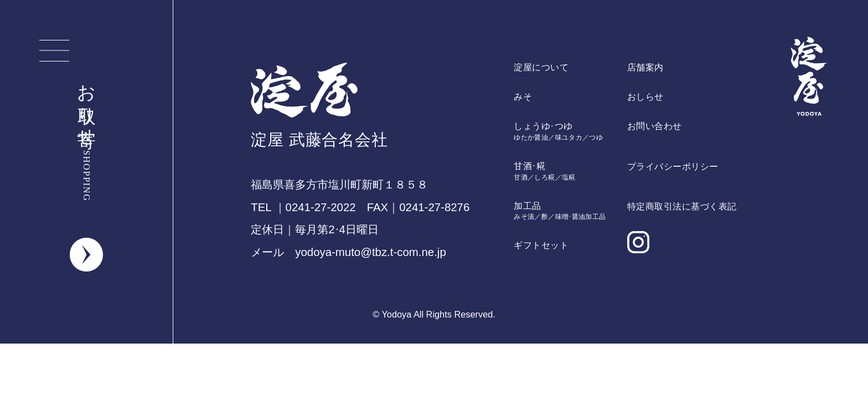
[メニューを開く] (54, 51)
